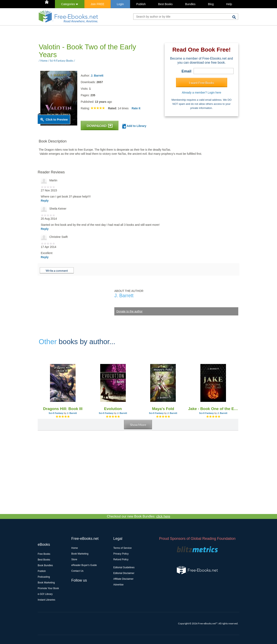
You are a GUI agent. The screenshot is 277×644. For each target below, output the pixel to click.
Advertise (118, 585)
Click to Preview (57, 120)
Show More (138, 425)
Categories (70, 4)
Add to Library (134, 126)
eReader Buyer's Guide (84, 565)
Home (75, 548)
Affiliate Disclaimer (123, 579)
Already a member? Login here (201, 93)
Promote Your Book (48, 588)
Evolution (113, 409)
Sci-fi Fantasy (56, 413)
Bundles (190, 4)
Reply (45, 201)
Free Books (44, 554)
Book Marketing (46, 583)
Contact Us (77, 571)
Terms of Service (122, 548)
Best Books (165, 4)
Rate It (136, 108)
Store (74, 559)
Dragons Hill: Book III (63, 409)
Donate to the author (129, 311)
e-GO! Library (45, 594)
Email (186, 71)
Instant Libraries (46, 600)
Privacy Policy (121, 554)
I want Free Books (202, 83)
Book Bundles (45, 565)
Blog (211, 4)
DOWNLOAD (100, 126)
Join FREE (97, 4)
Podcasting (44, 577)
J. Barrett (97, 76)
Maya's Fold (163, 409)
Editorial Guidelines (124, 567)
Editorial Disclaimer (124, 573)
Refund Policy (121, 559)
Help (229, 4)
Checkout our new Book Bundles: (139, 516)
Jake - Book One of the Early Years (213, 409)
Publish (141, 4)
